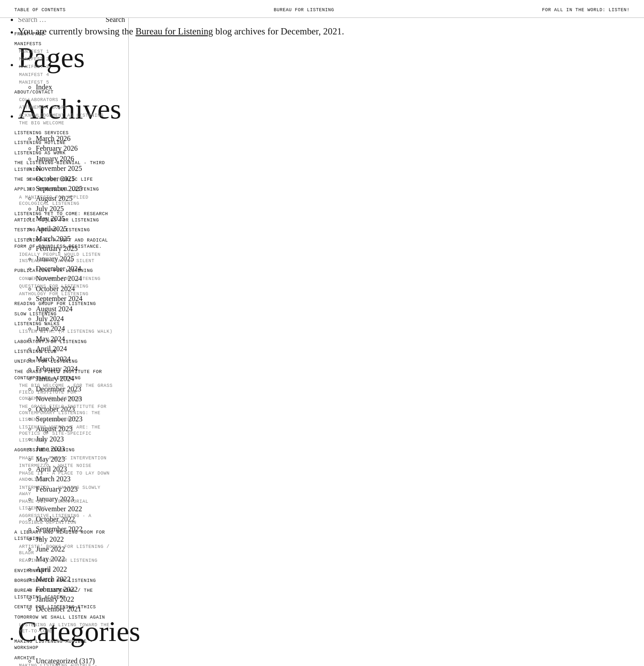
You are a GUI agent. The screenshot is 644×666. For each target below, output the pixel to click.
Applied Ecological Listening (57, 189)
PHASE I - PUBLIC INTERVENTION (63, 458)
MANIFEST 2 (34, 59)
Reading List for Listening (58, 560)
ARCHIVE (25, 658)
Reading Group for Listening (55, 304)
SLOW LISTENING (36, 314)
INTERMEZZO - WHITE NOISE (55, 466)
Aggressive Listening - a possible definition (55, 519)
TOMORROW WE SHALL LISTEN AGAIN (60, 617)
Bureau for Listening (304, 10)
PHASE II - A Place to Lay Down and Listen (64, 477)
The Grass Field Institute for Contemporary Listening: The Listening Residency (63, 413)
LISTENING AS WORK (40, 153)
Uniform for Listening (46, 361)
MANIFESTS (28, 44)
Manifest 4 (34, 75)
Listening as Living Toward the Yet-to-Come (64, 628)
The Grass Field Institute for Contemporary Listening (58, 375)
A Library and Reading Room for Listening (60, 536)
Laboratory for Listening (51, 342)
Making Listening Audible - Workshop (54, 645)
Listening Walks (37, 324)
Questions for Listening (53, 286)
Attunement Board (43, 107)
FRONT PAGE (30, 34)
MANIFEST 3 (34, 67)
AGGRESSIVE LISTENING (44, 450)
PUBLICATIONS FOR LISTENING (54, 271)
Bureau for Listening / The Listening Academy (54, 594)
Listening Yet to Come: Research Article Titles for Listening (61, 217)
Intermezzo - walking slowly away (59, 491)
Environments (32, 571)
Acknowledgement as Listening (61, 115)
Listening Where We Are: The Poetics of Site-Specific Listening (59, 434)
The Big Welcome (41, 123)
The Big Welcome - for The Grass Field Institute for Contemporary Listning (66, 392)
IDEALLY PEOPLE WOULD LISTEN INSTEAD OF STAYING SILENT (59, 258)
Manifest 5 (34, 82)
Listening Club (36, 352)
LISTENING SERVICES (42, 133)
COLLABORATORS (38, 100)
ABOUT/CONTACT (34, 92)
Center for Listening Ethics (55, 607)
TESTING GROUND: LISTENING (52, 230)
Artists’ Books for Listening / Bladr (64, 550)
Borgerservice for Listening (55, 581)
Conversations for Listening (59, 279)
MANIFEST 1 (34, 51)
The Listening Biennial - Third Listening (60, 166)
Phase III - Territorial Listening (53, 505)
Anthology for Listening (53, 294)
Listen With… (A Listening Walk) (66, 331)
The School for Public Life (54, 179)
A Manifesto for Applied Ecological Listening (53, 201)
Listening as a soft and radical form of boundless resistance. (61, 244)
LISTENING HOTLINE (40, 143)
